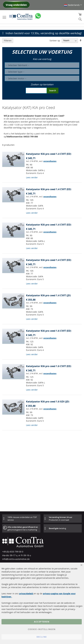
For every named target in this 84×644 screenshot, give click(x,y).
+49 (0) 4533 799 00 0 (13, 552)
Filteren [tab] (8, 41)
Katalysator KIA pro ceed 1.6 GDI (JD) (48, 402)
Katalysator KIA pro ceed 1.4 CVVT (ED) (49, 154)
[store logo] (21, 17)
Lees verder (32, 177)
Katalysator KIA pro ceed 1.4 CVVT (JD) (48, 295)
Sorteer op (55, 40)
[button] (73, 5)
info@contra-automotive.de (16, 559)
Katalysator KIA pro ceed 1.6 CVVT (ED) (49, 331)
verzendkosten (50, 161)
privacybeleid (26, 594)
